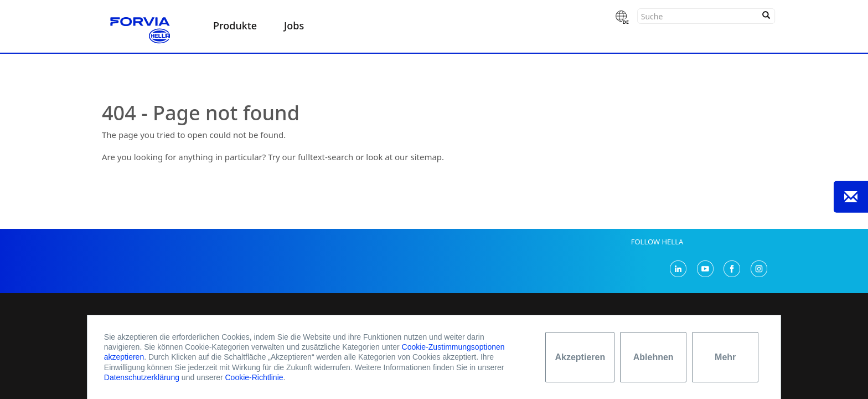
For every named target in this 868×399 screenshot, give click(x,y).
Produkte (235, 25)
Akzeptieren (580, 357)
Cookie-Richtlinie (254, 377)
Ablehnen (653, 357)
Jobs (294, 25)
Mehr (725, 357)
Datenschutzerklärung (142, 377)
